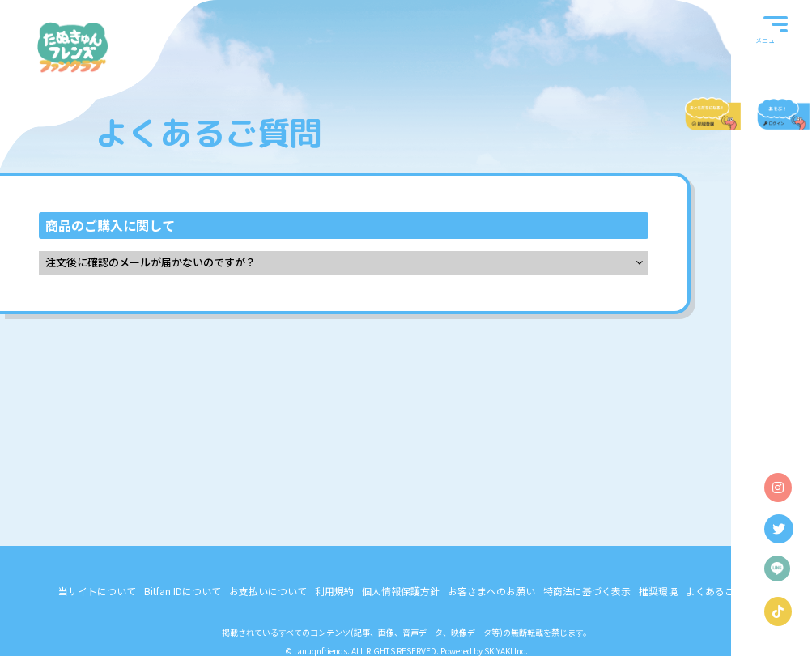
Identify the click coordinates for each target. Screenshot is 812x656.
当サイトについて (97, 591)
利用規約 (334, 591)
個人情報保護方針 (401, 591)
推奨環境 (658, 591)
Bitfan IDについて (183, 591)
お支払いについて (268, 591)
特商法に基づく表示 (587, 591)
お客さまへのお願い (491, 591)
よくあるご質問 (720, 591)
